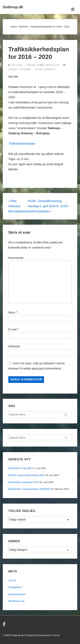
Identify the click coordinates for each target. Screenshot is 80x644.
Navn (12, 313)
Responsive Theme (49, 635)
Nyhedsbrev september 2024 (24, 482)
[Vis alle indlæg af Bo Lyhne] (16, 65)
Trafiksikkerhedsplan (22, 144)
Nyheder (25, 69)
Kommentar (16, 258)
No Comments (47, 69)
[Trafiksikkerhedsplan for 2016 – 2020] (51, 65)
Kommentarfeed (17, 594)
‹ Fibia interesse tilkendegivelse (18, 206)
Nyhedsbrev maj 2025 (20, 468)
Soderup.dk (13, 7)
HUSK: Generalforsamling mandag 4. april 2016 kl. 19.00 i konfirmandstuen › (48, 206)
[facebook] (5, 626)
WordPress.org (16, 601)
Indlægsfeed (15, 587)
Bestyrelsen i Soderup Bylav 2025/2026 (29, 489)
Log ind (12, 580)
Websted (14, 346)
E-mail (12, 329)
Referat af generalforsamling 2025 (27, 475)
